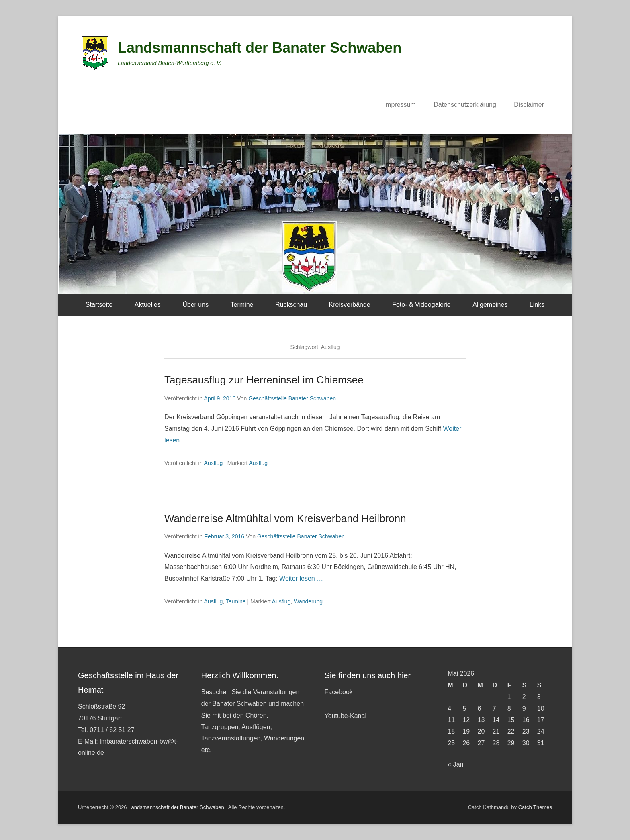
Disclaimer (529, 105)
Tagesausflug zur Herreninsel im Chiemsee (264, 380)
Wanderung (308, 601)
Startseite (99, 305)
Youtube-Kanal (346, 716)
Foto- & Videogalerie (421, 305)
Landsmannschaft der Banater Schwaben (260, 48)
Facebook (339, 692)
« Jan (455, 764)
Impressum (400, 105)
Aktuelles (148, 305)
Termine (242, 305)
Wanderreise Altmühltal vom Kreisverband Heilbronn (285, 518)
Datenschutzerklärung (465, 105)
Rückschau (291, 305)
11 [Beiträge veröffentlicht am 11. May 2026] (451, 720)
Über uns (195, 305)
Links (537, 305)
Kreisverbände (350, 305)
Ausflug (214, 463)
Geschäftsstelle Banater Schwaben (292, 398)
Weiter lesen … (301, 578)
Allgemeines (490, 305)
